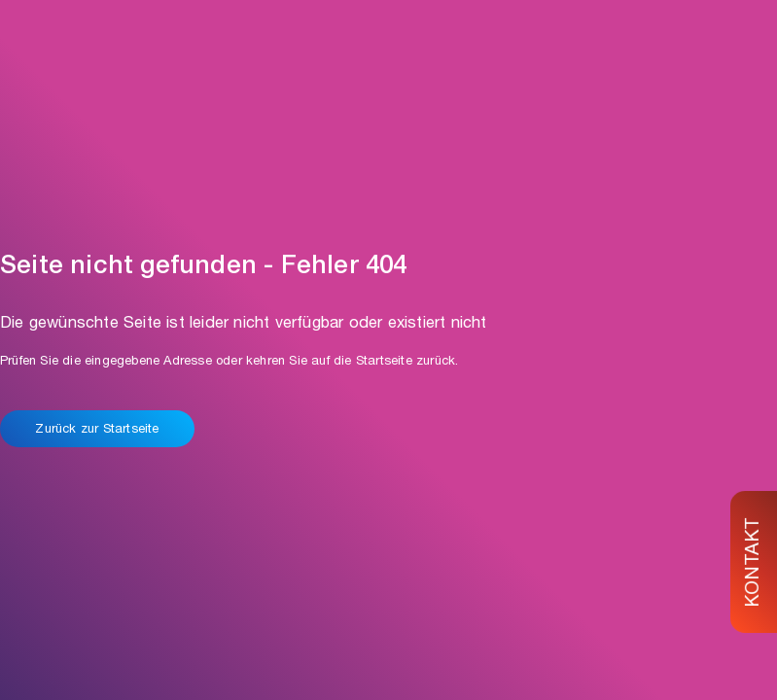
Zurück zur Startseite (97, 430)
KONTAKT (755, 561)
